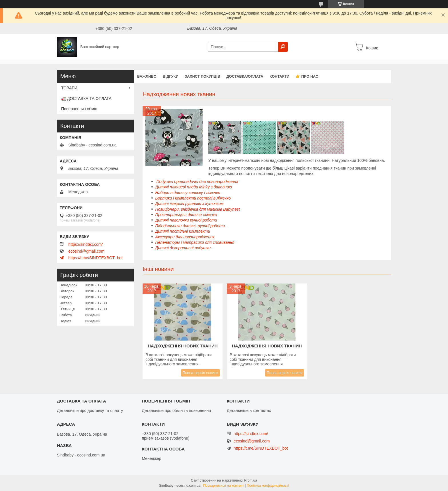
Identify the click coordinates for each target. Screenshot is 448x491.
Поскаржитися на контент (223, 486)
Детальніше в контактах (249, 410)
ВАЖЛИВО (147, 76)
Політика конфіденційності (268, 486)
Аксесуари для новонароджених (185, 237)
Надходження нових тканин (183, 346)
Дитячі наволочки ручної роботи (186, 220)
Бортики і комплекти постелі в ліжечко (193, 198)
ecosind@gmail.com (86, 251)
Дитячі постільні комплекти (183, 231)
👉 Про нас (307, 76)
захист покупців (203, 76)
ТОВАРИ (69, 88)
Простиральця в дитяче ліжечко (186, 215)
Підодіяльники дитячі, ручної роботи (190, 226)
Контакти (279, 76)
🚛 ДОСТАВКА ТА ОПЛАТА (86, 98)
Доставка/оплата (245, 76)
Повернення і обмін (79, 109)
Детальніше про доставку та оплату (90, 410)
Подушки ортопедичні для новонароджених (197, 182)
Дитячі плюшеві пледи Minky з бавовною (193, 187)
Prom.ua (251, 480)
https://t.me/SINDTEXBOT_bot (95, 258)
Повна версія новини (201, 373)
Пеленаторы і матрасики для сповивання (195, 242)
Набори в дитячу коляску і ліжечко (188, 193)
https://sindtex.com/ (86, 244)
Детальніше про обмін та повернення (176, 410)
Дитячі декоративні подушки (183, 248)
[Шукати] (283, 47)
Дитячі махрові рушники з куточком (189, 204)
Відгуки (171, 76)
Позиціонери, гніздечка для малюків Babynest (197, 209)
